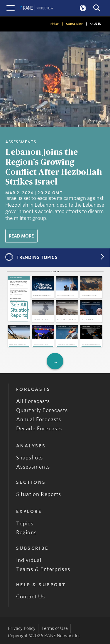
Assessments (33, 467)
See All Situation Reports (19, 310)
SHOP (55, 24)
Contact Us (31, 597)
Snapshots (30, 458)
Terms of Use (55, 628)
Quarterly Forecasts (42, 410)
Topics (25, 524)
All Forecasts (33, 401)
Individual (29, 560)
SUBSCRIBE (75, 24)
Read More (21, 236)
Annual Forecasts (39, 420)
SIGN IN (95, 24)
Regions (26, 533)
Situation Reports (39, 494)
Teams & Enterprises (43, 569)
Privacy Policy (22, 628)
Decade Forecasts (39, 429)
